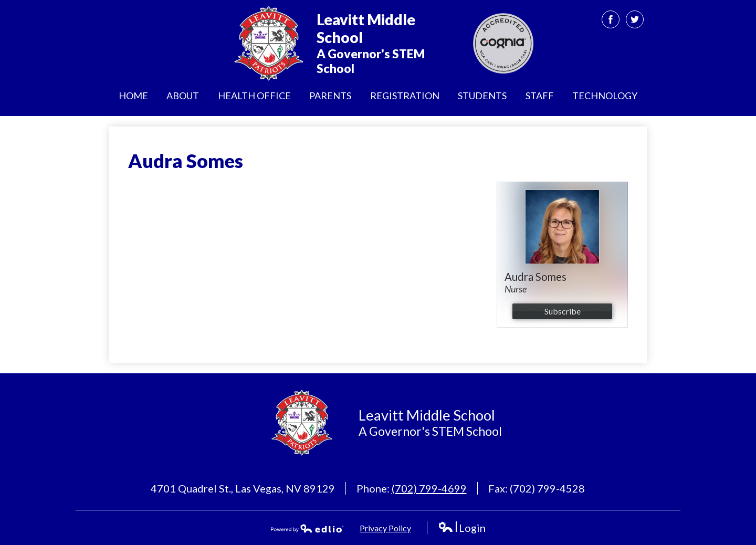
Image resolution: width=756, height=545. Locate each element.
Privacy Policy (385, 528)
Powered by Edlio (307, 528)
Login (462, 528)
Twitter (635, 22)
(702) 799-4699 (429, 488)
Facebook (611, 22)
